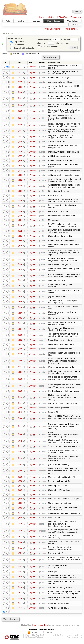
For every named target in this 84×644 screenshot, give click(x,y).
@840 (20, 472)
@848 (20, 419)
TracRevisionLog (40, 627)
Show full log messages (48, 46)
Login (42, 17)
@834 (20, 500)
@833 (20, 505)
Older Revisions (72, 29)
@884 (20, 221)
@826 (20, 544)
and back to (70, 39)
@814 (20, 610)
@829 (20, 525)
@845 (20, 442)
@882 (20, 232)
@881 (20, 237)
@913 (20, 67)
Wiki (8, 21)
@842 (20, 460)
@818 (20, 589)
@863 (20, 336)
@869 (20, 302)
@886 (20, 212)
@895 (20, 166)
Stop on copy (17, 42)
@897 (20, 156)
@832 (20, 510)
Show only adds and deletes (22, 48)
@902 (20, 131)
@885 (20, 216)
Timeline (21, 21)
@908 (20, 92)
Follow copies (17, 45)
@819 (20, 584)
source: (8, 33)
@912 (20, 73)
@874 (20, 276)
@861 (20, 345)
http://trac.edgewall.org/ (73, 639)
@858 (20, 362)
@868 (20, 308)
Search (75, 24)
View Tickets (72, 21)
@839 (20, 478)
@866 (20, 319)
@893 (20, 175)
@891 (20, 186)
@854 (20, 387)
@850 (20, 409)
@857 (20, 368)
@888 (20, 201)
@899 (20, 147)
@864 (20, 330)
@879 (20, 246)
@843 (20, 453)
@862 (20, 341)
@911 (20, 78)
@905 (20, 111)
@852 (20, 398)
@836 (20, 491)
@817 (20, 594)
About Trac (63, 17)
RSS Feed (36, 634)
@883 (20, 226)
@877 (20, 260)
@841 (20, 466)
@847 (20, 428)
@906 (20, 105)
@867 (20, 314)
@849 (20, 413)
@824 (20, 555)
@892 (20, 181)
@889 (20, 196)
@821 (20, 573)
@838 (20, 483)
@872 (20, 286)
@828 (20, 532)
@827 (20, 538)
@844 (20, 448)
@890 (20, 191)
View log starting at (49, 39)
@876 (20, 265)
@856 (20, 373)
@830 (20, 519)
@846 (20, 435)
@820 (20, 578)
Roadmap (36, 21)
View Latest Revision (54, 29)
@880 (20, 241)
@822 (20, 568)
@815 (20, 605)
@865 (20, 324)
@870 (20, 297)
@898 (20, 152)
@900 (20, 142)
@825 (20, 550)
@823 (20, 561)
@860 (20, 350)
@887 (20, 207)
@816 (20, 600)
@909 (20, 87)
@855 (20, 380)
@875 (20, 270)
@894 (20, 171)
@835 (20, 496)
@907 (20, 98)
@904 (20, 118)
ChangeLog (51, 634)
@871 (20, 292)
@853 (20, 392)
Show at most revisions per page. (53, 43)
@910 (20, 82)
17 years (33, 67)
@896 (20, 161)
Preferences (76, 17)
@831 (20, 515)
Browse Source (54, 21)
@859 (20, 355)
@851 (20, 404)
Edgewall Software (36, 639)
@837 (20, 487)
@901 (20, 137)
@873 (20, 281)
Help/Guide (51, 17)
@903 (20, 125)
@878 (20, 253)
